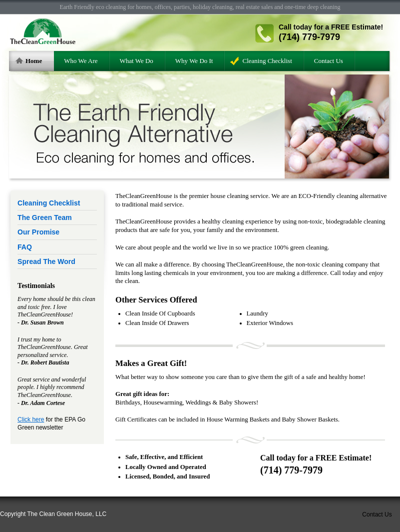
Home (34, 61)
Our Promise (38, 232)
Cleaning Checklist (267, 61)
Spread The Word (46, 261)
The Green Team (45, 217)
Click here (31, 419)
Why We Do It (194, 61)
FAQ (25, 247)
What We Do (137, 61)
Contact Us (329, 61)
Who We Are (81, 61)
